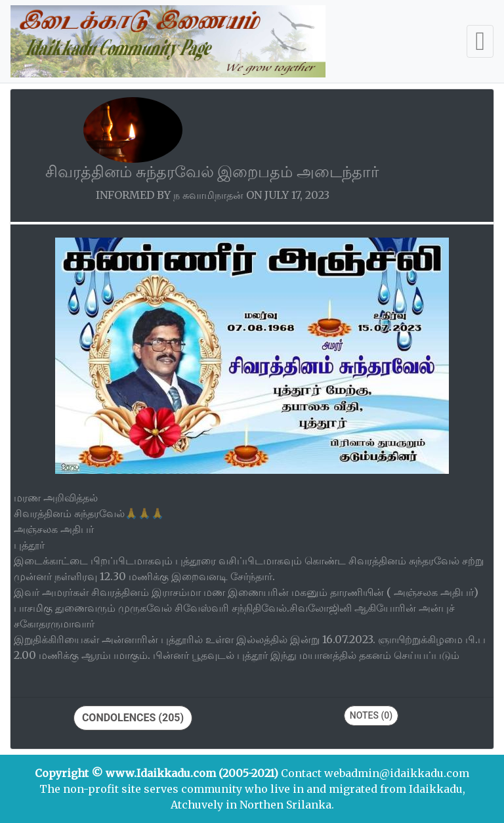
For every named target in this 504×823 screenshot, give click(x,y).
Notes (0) (371, 715)
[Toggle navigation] (480, 41)
